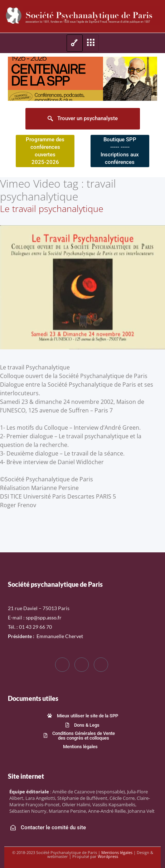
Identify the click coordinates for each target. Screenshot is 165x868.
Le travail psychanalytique (52, 208)
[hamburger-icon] (75, 43)
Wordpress (108, 856)
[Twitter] (82, 665)
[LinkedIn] (101, 665)
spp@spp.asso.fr (44, 617)
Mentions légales (117, 852)
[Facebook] (62, 665)
